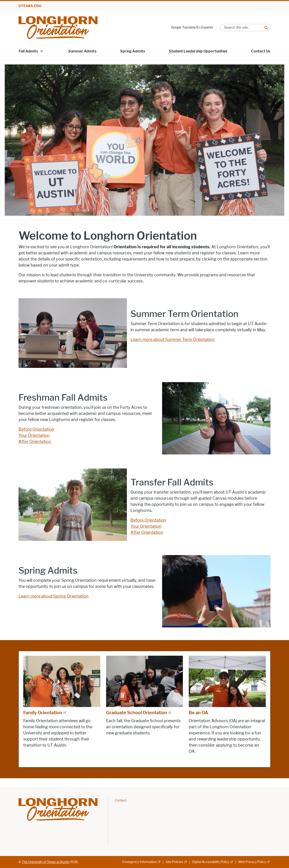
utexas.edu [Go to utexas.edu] (30, 6)
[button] (42, 51)
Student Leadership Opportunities (198, 51)
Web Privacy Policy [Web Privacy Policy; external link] (252, 862)
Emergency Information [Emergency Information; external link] (140, 862)
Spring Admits (133, 51)
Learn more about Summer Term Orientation (172, 340)
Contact (121, 801)
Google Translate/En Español (192, 27)
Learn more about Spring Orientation (54, 596)
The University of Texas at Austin (46, 862)
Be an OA (198, 713)
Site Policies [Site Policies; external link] (174, 862)
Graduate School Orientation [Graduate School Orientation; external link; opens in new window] (137, 713)
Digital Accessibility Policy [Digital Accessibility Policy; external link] (211, 862)
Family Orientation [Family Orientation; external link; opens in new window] (43, 713)
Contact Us (261, 51)
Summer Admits (82, 51)
